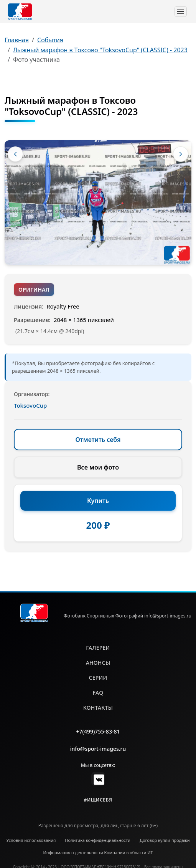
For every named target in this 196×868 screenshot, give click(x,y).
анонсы (98, 663)
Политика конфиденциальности (98, 840)
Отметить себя (98, 440)
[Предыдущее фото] (15, 154)
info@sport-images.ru (98, 749)
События (50, 40)
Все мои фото (98, 467)
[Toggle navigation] (181, 12)
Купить (98, 501)
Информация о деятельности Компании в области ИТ (98, 852)
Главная (17, 40)
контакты (98, 708)
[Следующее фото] (181, 154)
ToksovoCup (30, 405)
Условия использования (31, 840)
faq (98, 693)
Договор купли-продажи (165, 840)
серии (98, 678)
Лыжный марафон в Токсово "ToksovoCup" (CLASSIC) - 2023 (100, 50)
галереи (98, 648)
